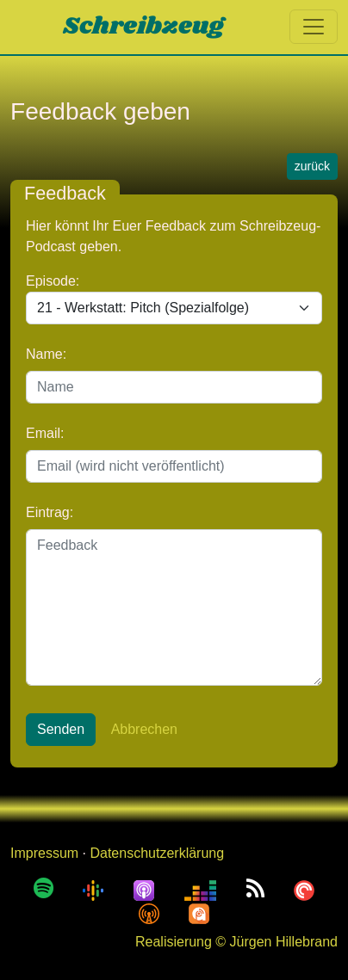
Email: (45, 433)
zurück (312, 166)
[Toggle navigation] (314, 27)
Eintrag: (50, 512)
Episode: (53, 281)
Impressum (44, 853)
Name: (46, 354)
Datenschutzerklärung (157, 853)
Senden (61, 729)
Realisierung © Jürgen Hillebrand (236, 942)
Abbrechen (144, 729)
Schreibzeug (143, 26)
